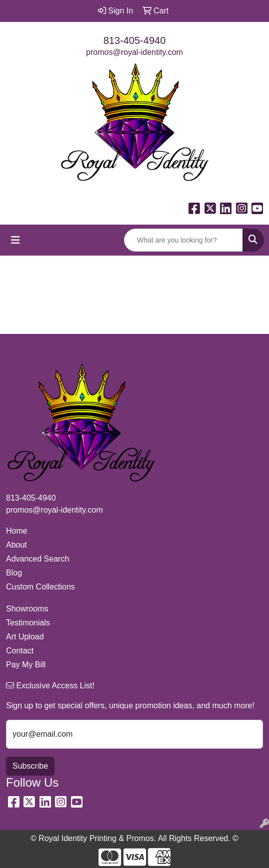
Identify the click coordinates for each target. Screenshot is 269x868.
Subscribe (30, 766)
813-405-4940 (135, 40)
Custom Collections (40, 587)
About (16, 545)
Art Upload (25, 637)
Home (17, 531)
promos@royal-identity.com (134, 52)
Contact (20, 651)
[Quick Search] (183, 240)
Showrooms (27, 609)
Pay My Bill (26, 665)
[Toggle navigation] (15, 240)
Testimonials (28, 623)
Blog (14, 573)
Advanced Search (37, 559)
